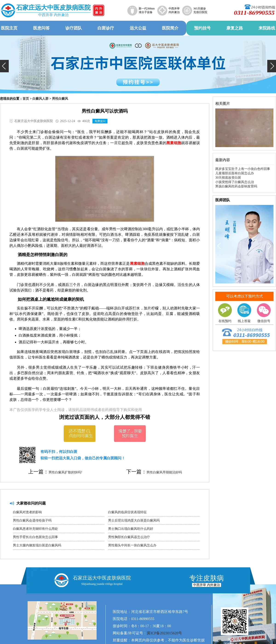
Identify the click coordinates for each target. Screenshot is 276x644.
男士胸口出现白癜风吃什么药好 (131, 529)
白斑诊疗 (106, 28)
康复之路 (235, 28)
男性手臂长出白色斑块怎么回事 (35, 537)
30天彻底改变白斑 (228, 178)
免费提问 (100, 121)
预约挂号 (202, 28)
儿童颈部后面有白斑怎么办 (235, 173)
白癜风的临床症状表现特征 (127, 512)
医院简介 (170, 28)
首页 (26, 99)
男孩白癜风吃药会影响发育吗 (236, 186)
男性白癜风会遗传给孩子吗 (32, 520)
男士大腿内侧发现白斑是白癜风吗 (37, 545)
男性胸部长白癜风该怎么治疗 (129, 537)
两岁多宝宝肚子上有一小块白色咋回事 (243, 169)
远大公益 (138, 28)
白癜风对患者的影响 (27, 512)
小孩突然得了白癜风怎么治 (235, 182)
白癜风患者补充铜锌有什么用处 (35, 529)
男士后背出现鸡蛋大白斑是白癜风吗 (134, 520)
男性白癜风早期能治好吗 (164, 472)
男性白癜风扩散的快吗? (65, 472)
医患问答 (41, 28)
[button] (4, 66)
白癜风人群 (40, 99)
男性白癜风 (60, 99)
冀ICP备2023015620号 (164, 633)
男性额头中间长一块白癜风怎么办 (132, 545)
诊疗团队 (74, 28)
